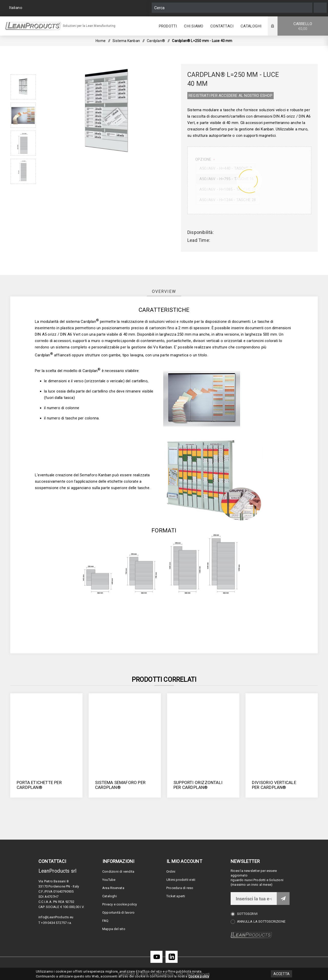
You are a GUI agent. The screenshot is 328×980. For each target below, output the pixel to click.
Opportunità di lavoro (118, 912)
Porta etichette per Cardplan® (39, 785)
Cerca (320, 8)
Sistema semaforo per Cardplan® (120, 785)
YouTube (109, 880)
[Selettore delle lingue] (16, 8)
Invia (283, 899)
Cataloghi (110, 896)
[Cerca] (232, 8)
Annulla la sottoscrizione (261, 921)
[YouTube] (156, 957)
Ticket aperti (176, 896)
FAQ (105, 921)
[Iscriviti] (254, 899)
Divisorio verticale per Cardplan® (274, 785)
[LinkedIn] (172, 957)
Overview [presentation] (164, 291)
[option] (23, 87)
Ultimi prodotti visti (181, 880)
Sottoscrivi (247, 914)
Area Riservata (113, 888)
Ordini (171, 871)
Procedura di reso (180, 888)
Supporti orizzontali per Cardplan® (198, 785)
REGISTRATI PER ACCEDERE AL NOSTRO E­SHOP (230, 96)
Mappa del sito (114, 929)
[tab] (164, 291)
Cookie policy (199, 976)
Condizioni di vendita (118, 871)
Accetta (281, 974)
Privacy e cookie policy (120, 904)
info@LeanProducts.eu (56, 917)
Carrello (303, 26)
